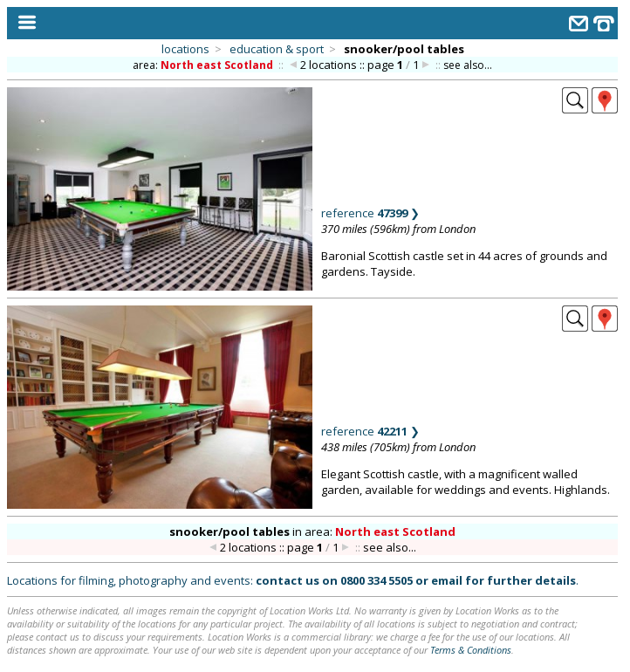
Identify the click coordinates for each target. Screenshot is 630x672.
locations (185, 49)
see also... (468, 65)
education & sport (277, 49)
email (447, 580)
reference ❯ (370, 213)
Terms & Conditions (471, 650)
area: (204, 65)
